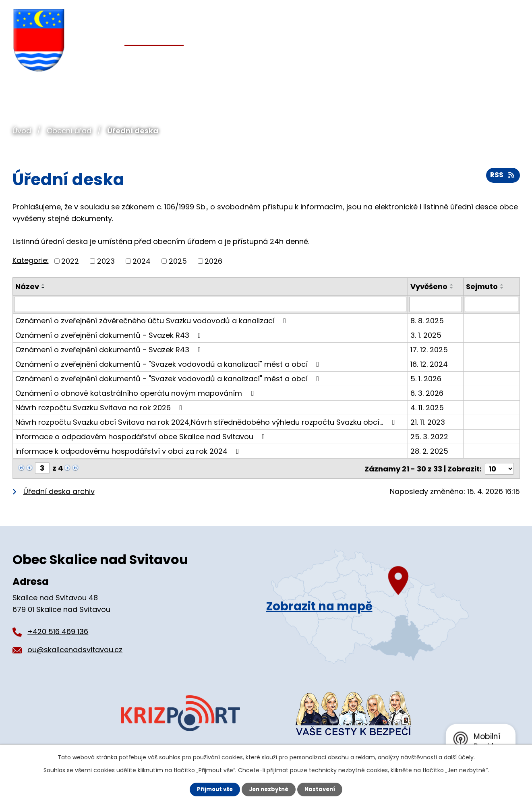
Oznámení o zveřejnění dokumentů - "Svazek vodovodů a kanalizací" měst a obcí (169, 364)
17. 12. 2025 (429, 350)
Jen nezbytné (269, 789)
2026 (213, 261)
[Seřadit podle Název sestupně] (43, 288)
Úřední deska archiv (59, 491)
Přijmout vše (213, 789)
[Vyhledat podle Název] (210, 304)
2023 (106, 261)
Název (27, 286)
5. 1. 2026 (426, 379)
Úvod (22, 131)
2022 (70, 261)
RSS (502, 177)
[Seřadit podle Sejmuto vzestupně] (503, 285)
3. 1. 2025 (426, 335)
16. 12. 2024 (429, 364)
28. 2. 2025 (429, 451)
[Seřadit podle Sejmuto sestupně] (503, 288)
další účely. (459, 757)
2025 (178, 261)
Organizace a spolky (337, 60)
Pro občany (237, 60)
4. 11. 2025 (427, 408)
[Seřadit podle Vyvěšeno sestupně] (452, 288)
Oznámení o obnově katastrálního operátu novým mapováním (136, 393)
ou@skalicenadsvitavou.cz (75, 649)
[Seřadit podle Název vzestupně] (43, 285)
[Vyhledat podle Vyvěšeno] (436, 304)
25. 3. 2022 (429, 437)
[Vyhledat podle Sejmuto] (492, 304)
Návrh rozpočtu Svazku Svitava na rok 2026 (100, 408)
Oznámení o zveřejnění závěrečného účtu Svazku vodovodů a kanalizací (152, 321)
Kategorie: (31, 260)
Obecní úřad (69, 131)
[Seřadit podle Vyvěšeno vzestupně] (452, 285)
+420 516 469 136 (58, 631)
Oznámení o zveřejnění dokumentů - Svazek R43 (110, 335)
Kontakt (502, 60)
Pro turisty (434, 60)
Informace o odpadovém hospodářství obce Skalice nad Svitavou (142, 437)
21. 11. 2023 (428, 422)
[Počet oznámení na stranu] (499, 468)
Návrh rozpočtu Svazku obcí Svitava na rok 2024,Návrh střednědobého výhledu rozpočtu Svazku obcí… (207, 422)
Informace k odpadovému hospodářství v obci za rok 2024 (129, 451)
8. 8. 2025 (427, 321)
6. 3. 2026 (427, 393)
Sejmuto (482, 286)
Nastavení (323, 789)
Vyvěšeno (429, 286)
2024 (142, 261)
